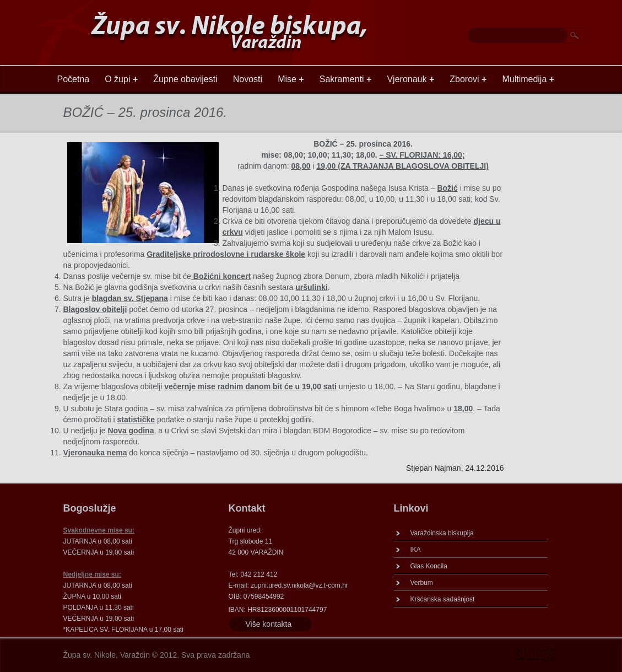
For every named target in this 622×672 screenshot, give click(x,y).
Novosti (248, 79)
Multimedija (528, 79)
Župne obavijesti (185, 79)
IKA (416, 550)
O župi (121, 79)
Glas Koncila (429, 566)
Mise (291, 79)
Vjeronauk (410, 79)
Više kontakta (269, 624)
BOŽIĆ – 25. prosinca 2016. (145, 112)
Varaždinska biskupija (442, 533)
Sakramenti (346, 79)
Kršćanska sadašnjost (443, 599)
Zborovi (468, 79)
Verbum (422, 583)
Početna (74, 79)
